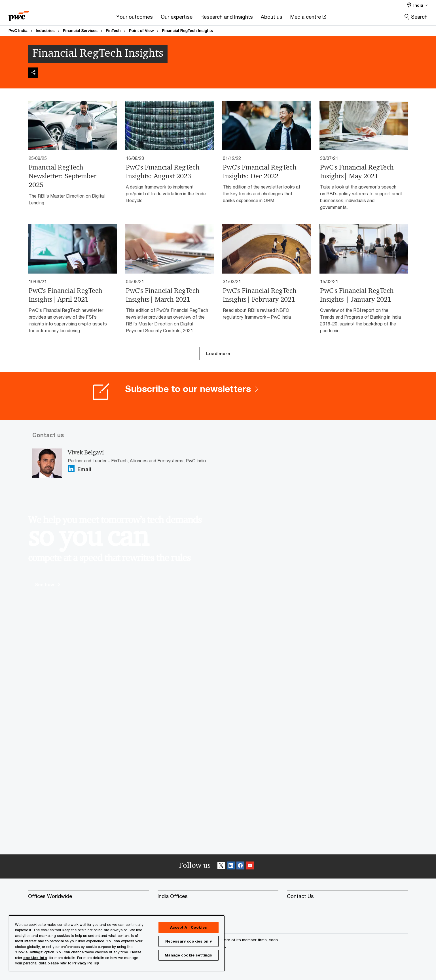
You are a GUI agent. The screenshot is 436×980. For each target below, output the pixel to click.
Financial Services (80, 31)
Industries (45, 31)
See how (48, 584)
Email (84, 469)
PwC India (18, 31)
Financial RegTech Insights (187, 31)
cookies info (35, 958)
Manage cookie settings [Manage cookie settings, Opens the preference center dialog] (188, 955)
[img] (33, 73)
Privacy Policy (86, 963)
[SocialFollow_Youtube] (250, 866)
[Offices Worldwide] (89, 896)
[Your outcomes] (135, 19)
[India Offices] (218, 896)
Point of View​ (141, 31)
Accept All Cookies (189, 927)
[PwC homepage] (19, 14)
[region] (117, 943)
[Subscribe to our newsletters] (218, 396)
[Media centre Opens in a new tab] (308, 19)
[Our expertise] (177, 19)
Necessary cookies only (189, 941)
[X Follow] (221, 866)
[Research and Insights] (227, 19)
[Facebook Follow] (240, 866)
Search (419, 17)
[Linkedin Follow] (231, 866)
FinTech (113, 31)
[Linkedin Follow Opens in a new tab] (71, 468)
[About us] (272, 19)
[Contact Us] (347, 896)
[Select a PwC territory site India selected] (417, 5)
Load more (218, 353)
